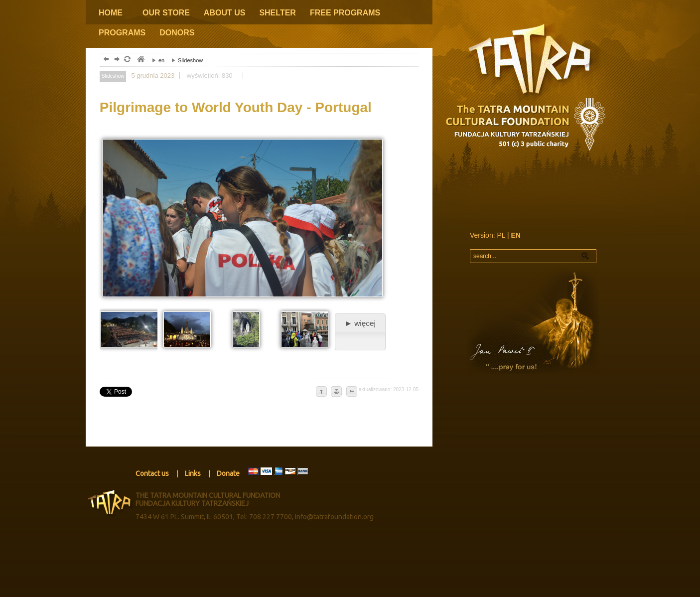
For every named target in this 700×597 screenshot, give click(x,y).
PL (501, 235)
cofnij (351, 392)
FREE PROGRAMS (345, 13)
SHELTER (277, 13)
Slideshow (185, 60)
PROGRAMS (122, 33)
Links (193, 473)
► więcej (360, 323)
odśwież (127, 60)
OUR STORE (166, 13)
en (156, 60)
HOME (111, 13)
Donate (228, 473)
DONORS (177, 33)
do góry (321, 392)
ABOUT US (225, 13)
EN (516, 235)
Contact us (152, 473)
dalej (116, 60)
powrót (105, 60)
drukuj (336, 392)
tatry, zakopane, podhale (140, 60)
